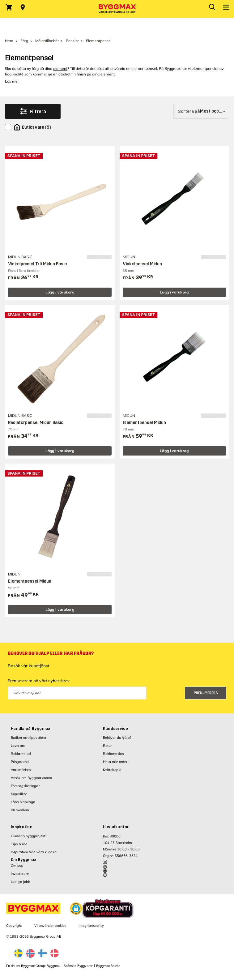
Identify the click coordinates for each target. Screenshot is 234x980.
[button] (76, 909)
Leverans (18, 746)
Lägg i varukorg (60, 292)
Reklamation (113, 754)
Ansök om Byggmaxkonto (31, 778)
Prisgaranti (20, 762)
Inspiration (22, 827)
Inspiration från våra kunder (33, 852)
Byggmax (53, 966)
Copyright (14, 926)
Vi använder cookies (50, 926)
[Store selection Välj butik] (23, 7)
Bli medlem (20, 810)
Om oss (17, 866)
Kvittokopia (112, 770)
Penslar (72, 41)
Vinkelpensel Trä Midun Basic (37, 264)
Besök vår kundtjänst (29, 666)
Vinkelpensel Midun (142, 264)
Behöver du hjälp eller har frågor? (51, 653)
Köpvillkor (19, 794)
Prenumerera (206, 693)
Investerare (20, 874)
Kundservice (116, 729)
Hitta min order (115, 762)
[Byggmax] (117, 9)
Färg (24, 41)
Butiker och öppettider (29, 738)
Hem (9, 41)
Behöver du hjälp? (117, 738)
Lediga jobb (21, 882)
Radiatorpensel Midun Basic (36, 423)
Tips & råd (19, 844)
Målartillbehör (47, 41)
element (60, 68)
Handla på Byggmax (31, 729)
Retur (107, 746)
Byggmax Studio (108, 966)
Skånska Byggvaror (78, 966)
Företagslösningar (25, 786)
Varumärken (21, 770)
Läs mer (12, 81)
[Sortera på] (201, 111)
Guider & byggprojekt (28, 836)
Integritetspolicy (91, 926)
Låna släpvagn (23, 802)
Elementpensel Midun (144, 423)
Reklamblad (21, 754)
